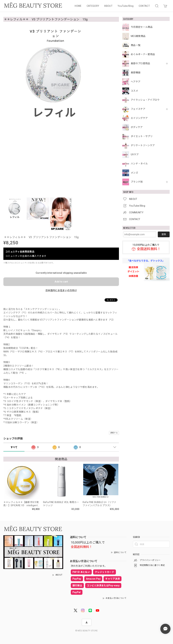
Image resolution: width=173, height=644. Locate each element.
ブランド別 (137, 182)
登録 (164, 234)
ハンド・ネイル (139, 164)
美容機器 (136, 73)
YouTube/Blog (126, 6)
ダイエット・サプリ (142, 136)
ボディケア (137, 127)
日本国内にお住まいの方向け (61, 290)
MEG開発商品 (138, 36)
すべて (14, 447)
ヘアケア (136, 82)
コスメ (134, 91)
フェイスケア (138, 109)
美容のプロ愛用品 (140, 63)
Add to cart (61, 282)
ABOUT (108, 6)
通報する (114, 433)
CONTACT (144, 6)
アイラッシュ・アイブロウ (145, 100)
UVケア (135, 154)
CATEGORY (93, 6)
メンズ (134, 173)
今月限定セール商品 (142, 27)
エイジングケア (139, 118)
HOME (78, 6)
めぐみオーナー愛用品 (143, 54)
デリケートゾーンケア (143, 145)
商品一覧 (136, 45)
